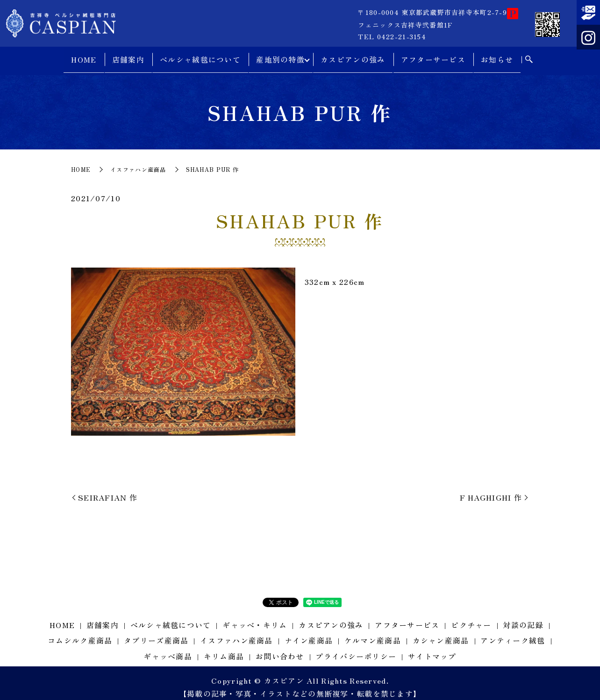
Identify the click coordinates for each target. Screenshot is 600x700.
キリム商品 (224, 648)
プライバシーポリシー (356, 648)
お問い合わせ (280, 648)
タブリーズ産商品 (156, 632)
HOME (82, 56)
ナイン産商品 (309, 632)
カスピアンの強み (355, 56)
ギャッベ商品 (168, 648)
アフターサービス (435, 56)
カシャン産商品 (441, 632)
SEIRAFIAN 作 (108, 489)
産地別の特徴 (279, 56)
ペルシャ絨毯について (199, 56)
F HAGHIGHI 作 (491, 489)
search (530, 57)
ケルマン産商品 (373, 632)
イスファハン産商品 (138, 161)
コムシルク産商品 (80, 632)
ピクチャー (471, 617)
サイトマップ (432, 648)
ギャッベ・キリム (255, 617)
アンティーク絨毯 (513, 632)
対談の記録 (523, 617)
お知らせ (499, 56)
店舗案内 (126, 56)
